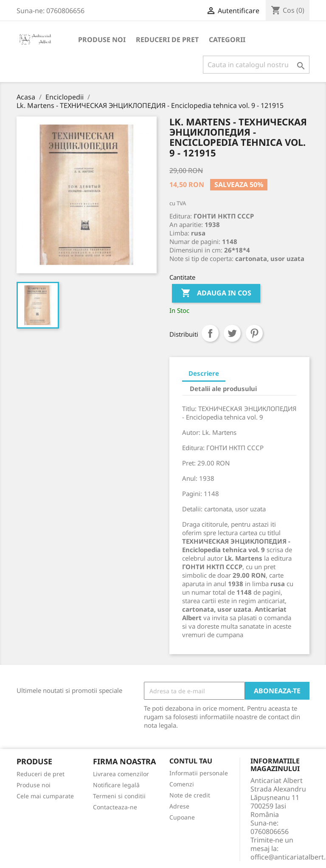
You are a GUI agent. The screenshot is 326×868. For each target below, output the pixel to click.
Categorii (227, 40)
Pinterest (254, 333)
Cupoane (182, 817)
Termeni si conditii (119, 796)
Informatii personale (199, 773)
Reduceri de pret (167, 40)
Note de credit (190, 795)
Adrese (179, 806)
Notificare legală (116, 785)
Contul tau (191, 761)
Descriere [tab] (204, 373)
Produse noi (102, 40)
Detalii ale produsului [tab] (223, 389)
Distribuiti (210, 333)
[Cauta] (256, 65)
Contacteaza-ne (115, 807)
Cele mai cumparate (45, 796)
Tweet (232, 333)
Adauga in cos (216, 293)
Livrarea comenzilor (121, 774)
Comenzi (182, 784)
